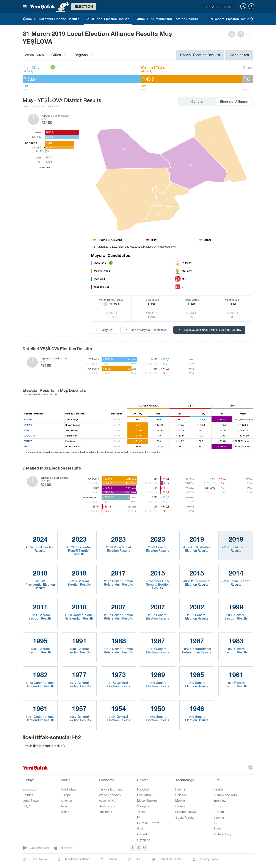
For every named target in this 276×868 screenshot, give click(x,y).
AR (219, 7)
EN (213, 7)
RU (230, 7)
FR (224, 7)
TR (207, 7)
